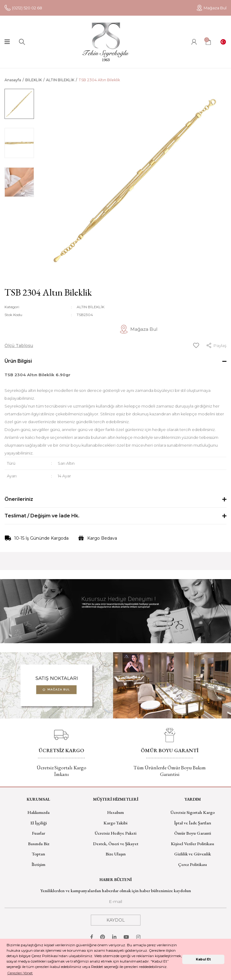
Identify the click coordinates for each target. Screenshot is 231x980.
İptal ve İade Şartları (193, 823)
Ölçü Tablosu (19, 346)
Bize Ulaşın (116, 854)
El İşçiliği (39, 823)
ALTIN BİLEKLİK (91, 307)
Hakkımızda (38, 812)
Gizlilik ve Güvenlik (192, 854)
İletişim (38, 864)
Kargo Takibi (115, 823)
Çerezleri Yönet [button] (20, 973)
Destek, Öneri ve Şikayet (116, 844)
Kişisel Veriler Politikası (192, 844)
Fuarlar (38, 833)
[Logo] (106, 42)
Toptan (38, 854)
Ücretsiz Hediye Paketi (116, 833)
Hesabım (115, 812)
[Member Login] (194, 42)
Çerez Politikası (192, 864)
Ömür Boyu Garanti (193, 833)
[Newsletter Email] (115, 903)
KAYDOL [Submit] (116, 920)
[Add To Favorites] (196, 346)
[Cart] (208, 42)
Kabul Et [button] (203, 959)
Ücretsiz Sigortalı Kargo (193, 812)
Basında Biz (39, 844)
